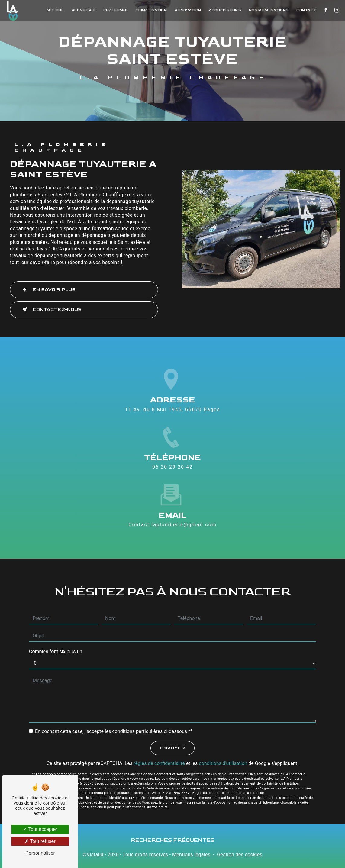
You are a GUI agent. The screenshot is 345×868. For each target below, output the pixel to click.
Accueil (53, 10)
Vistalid (95, 855)
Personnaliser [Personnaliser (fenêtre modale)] (40, 853)
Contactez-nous (50, 310)
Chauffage (113, 10)
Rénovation (186, 10)
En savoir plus (47, 290)
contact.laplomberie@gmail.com (172, 525)
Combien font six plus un (56, 652)
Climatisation (149, 10)
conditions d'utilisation (223, 763)
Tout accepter (40, 829)
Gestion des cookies (240, 855)
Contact (304, 10)
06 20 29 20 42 (172, 467)
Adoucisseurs (223, 10)
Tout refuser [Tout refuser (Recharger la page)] (40, 841)
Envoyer (172, 748)
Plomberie (81, 10)
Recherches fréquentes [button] (173, 840)
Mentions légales (191, 855)
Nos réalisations (267, 10)
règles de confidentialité (159, 763)
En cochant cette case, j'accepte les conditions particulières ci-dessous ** (114, 731)
